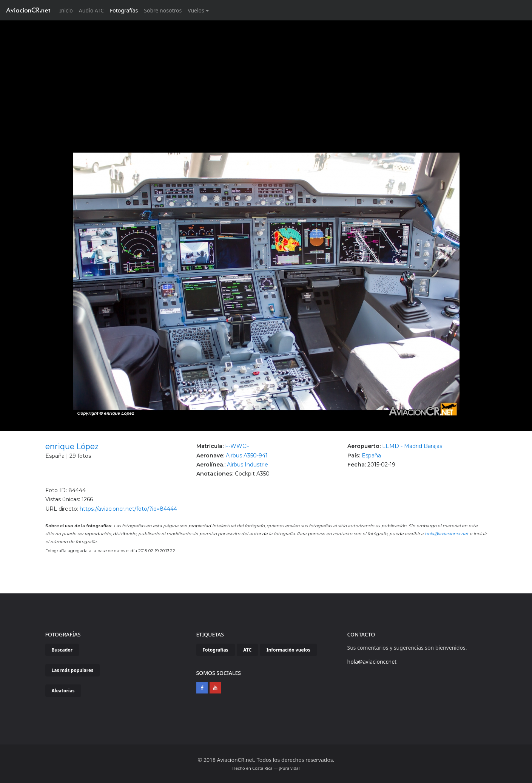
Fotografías (124, 10)
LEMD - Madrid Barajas (412, 446)
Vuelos (196, 10)
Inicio (68, 10)
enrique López (72, 446)
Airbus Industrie (247, 465)
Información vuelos (288, 650)
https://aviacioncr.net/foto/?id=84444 (128, 509)
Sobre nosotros (163, 10)
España (371, 456)
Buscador (62, 650)
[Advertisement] (266, 77)
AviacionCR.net (28, 10)
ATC (247, 650)
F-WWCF (237, 446)
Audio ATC (91, 10)
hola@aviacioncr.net (447, 534)
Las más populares (73, 670)
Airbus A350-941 (247, 456)
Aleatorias (63, 691)
